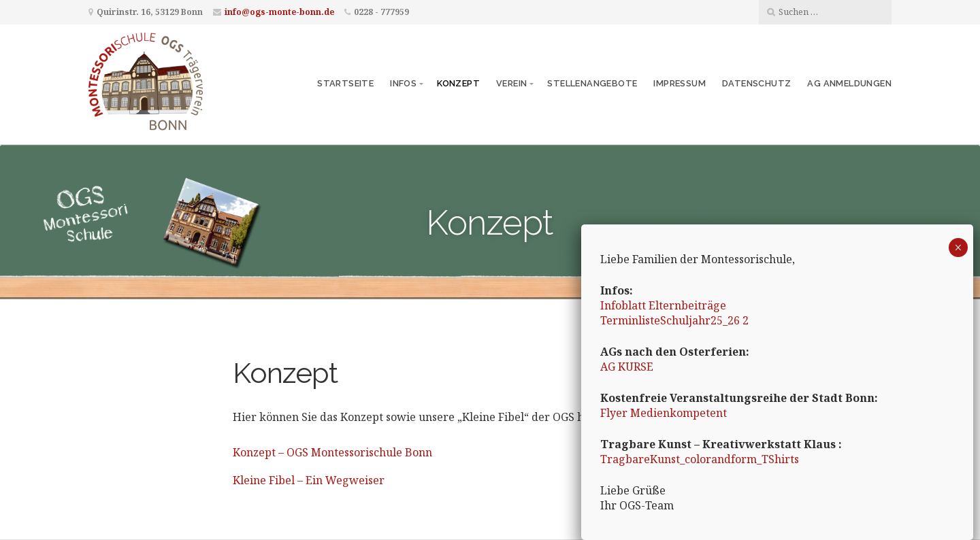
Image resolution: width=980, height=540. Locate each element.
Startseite (345, 83)
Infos (403, 83)
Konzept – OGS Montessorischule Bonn (332, 452)
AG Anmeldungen (849, 83)
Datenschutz (756, 83)
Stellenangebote (592, 83)
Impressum (680, 83)
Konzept (458, 83)
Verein (511, 83)
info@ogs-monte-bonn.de (279, 12)
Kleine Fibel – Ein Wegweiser (309, 480)
